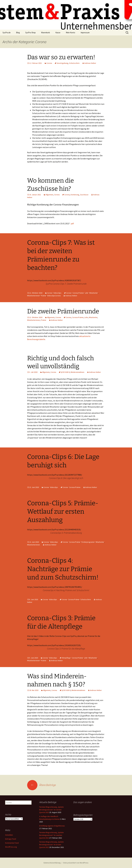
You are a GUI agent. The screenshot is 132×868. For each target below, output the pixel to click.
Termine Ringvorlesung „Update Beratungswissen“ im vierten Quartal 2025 (51, 810)
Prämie (43, 296)
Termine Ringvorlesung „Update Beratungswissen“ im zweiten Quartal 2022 (51, 835)
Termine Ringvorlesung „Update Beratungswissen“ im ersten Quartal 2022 (51, 845)
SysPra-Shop (30, 33)
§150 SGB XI (65, 372)
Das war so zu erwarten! (61, 57)
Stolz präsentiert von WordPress (76, 863)
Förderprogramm (88, 542)
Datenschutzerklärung (52, 863)
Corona (49, 63)
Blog (18, 33)
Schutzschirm (74, 63)
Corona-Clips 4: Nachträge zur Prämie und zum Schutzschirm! (63, 569)
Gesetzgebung (62, 63)
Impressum (85, 33)
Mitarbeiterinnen (34, 296)
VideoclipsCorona (54, 296)
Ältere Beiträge (41, 785)
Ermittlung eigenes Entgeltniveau (52, 826)
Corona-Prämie (78, 293)
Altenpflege (66, 658)
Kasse (58, 33)
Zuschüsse (84, 195)
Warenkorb (46, 33)
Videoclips (57, 293)
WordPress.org (11, 847)
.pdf (72, 223)
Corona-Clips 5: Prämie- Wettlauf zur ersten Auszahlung (63, 511)
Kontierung (75, 195)
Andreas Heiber (90, 63)
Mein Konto (71, 33)
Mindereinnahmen (77, 372)
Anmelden (9, 835)
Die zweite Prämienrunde (63, 311)
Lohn (87, 293)
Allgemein (49, 195)
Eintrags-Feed (11, 839)
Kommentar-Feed (12, 843)
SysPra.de (7, 33)
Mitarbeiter (94, 293)
